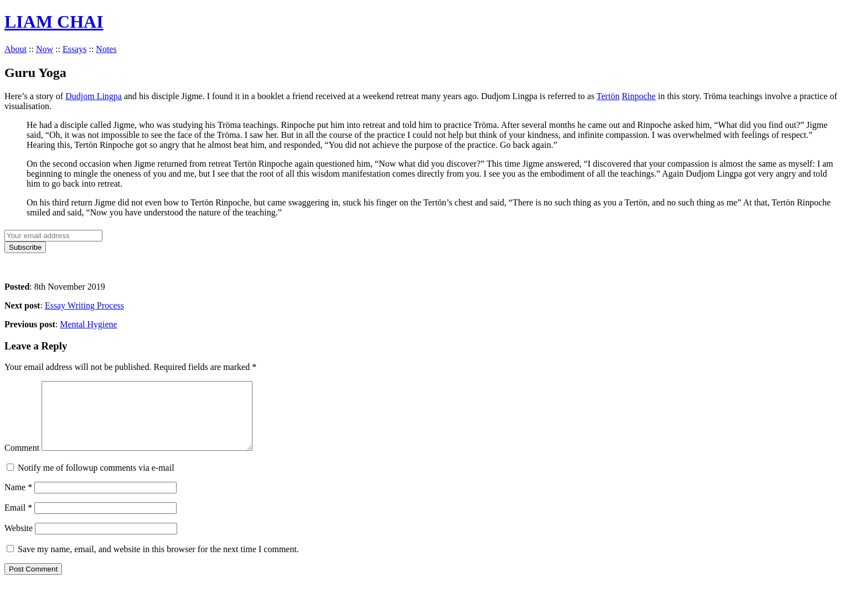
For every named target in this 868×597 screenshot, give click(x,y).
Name (18, 500)
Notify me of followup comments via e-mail (96, 481)
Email (18, 521)
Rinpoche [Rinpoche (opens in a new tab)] (639, 96)
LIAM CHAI (54, 22)
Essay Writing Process (84, 305)
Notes (106, 49)
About (15, 49)
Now (45, 49)
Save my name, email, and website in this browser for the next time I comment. (158, 562)
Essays (75, 49)
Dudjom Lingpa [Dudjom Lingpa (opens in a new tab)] (94, 96)
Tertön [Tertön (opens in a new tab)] (608, 96)
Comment (22, 461)
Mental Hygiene (89, 324)
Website (19, 541)
